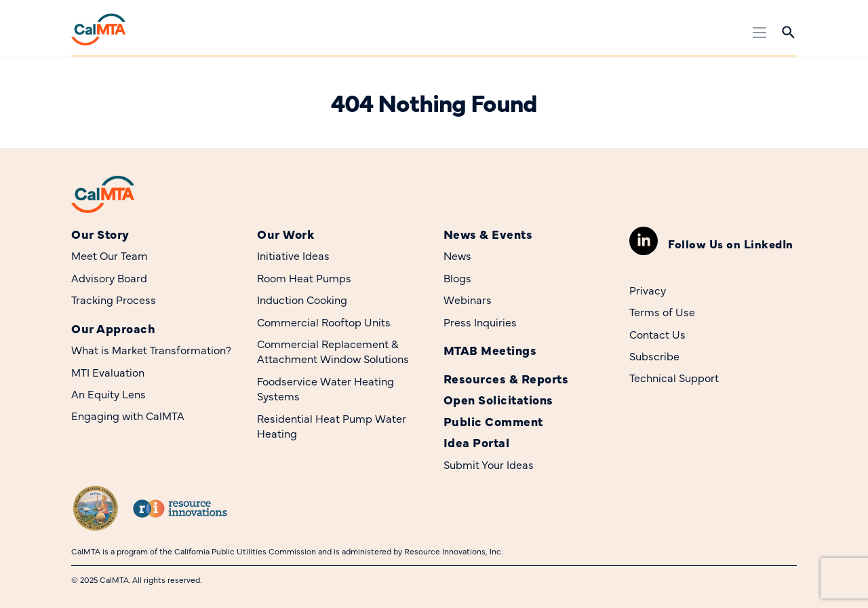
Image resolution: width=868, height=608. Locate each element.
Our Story (100, 234)
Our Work (285, 234)
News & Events (488, 234)
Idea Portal (477, 442)
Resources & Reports (506, 378)
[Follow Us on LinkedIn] (644, 241)
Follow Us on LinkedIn (731, 244)
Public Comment (493, 421)
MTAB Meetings (490, 350)
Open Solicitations (498, 399)
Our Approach (113, 328)
